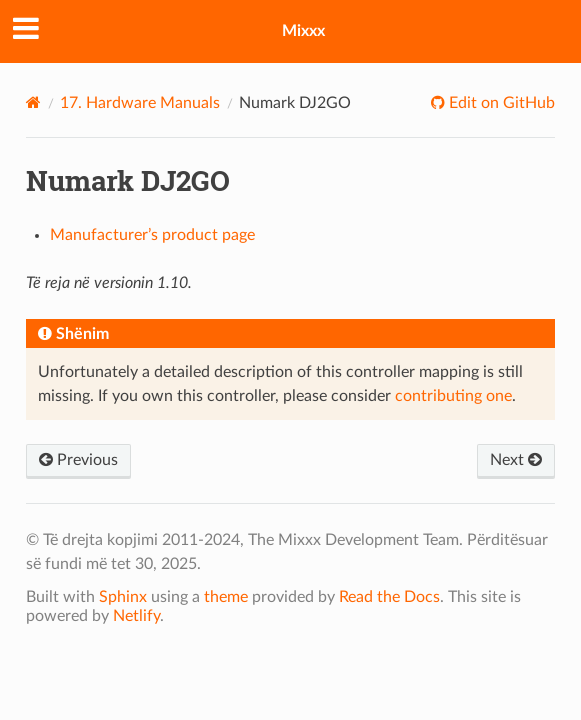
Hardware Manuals (140, 103)
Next (516, 460)
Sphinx (123, 597)
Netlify (136, 616)
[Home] (33, 102)
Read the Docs (389, 597)
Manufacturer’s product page (152, 235)
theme (226, 597)
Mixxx (303, 31)
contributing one (453, 396)
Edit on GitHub (500, 103)
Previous (78, 460)
